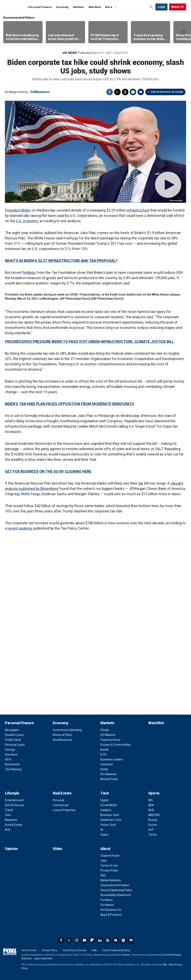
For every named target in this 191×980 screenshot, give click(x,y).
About (105, 849)
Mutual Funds (109, 779)
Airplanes (11, 820)
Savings (10, 750)
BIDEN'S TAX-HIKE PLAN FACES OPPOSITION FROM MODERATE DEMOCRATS (70, 404)
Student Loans (14, 735)
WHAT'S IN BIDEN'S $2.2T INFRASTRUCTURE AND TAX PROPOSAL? (61, 261)
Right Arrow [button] (183, 32)
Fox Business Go (111, 910)
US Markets (108, 735)
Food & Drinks (14, 825)
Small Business (63, 740)
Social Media (109, 805)
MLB (151, 810)
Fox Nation (107, 905)
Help (94, 950)
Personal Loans (15, 745)
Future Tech (108, 825)
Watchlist (95, 7)
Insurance (11, 755)
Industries (107, 764)
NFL (151, 800)
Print (133, 92)
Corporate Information (115, 885)
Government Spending (67, 730)
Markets (79, 7)
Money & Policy (62, 735)
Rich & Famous (14, 805)
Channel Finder (110, 856)
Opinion (11, 849)
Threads (125, 92)
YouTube (84, 940)
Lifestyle (12, 793)
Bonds (104, 750)
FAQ (103, 875)
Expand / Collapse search (151, 7)
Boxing (153, 820)
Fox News (107, 900)
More (109, 7)
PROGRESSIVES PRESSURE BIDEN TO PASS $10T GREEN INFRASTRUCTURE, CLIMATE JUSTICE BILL (89, 342)
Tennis (153, 835)
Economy (62, 7)
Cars (8, 815)
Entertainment (14, 800)
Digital (104, 800)
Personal (58, 800)
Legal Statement (43, 958)
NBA (151, 805)
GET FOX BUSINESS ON (25, 471)
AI (102, 830)
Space (104, 835)
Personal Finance (40, 7)
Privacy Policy (109, 870)
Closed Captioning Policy (116, 890)
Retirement (12, 764)
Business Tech (110, 815)
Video (58, 849)
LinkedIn (100, 940)
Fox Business (15, 7)
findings (29, 272)
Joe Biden (69, 53)
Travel (9, 810)
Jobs (104, 861)
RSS (108, 940)
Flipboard (92, 940)
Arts (8, 830)
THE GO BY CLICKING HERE (68, 471)
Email (141, 92)
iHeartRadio (131, 940)
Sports (154, 793)
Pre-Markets (108, 774)
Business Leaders (112, 759)
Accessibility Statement (116, 895)
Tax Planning (13, 769)
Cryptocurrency (110, 740)
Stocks (105, 730)
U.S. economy (27, 221)
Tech (105, 793)
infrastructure (138, 210)
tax (141, 483)
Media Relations (111, 880)
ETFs (104, 755)
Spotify (123, 940)
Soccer (153, 825)
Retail (104, 769)
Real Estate (62, 793)
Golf (151, 830)
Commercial (61, 805)
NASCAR (154, 815)
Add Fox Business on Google (167, 92)
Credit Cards (13, 740)
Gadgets (106, 810)
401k (8, 759)
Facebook (110, 92)
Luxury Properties (64, 810)
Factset (126, 955)
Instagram (77, 940)
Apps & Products (111, 915)
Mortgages (12, 730)
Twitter (117, 92)
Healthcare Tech (111, 820)
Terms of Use (109, 866)
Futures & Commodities (116, 745)
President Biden (18, 210)
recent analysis (20, 528)
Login (161, 7)
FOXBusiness (40, 92)
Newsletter (116, 940)
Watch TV (178, 7)
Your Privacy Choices (75, 950)
